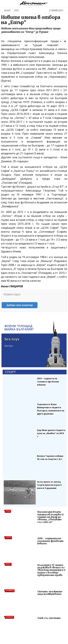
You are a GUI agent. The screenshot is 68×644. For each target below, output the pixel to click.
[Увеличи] (65, 41)
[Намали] (60, 41)
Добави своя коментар (20, 305)
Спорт (16, 10)
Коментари (12, 294)
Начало (7, 10)
